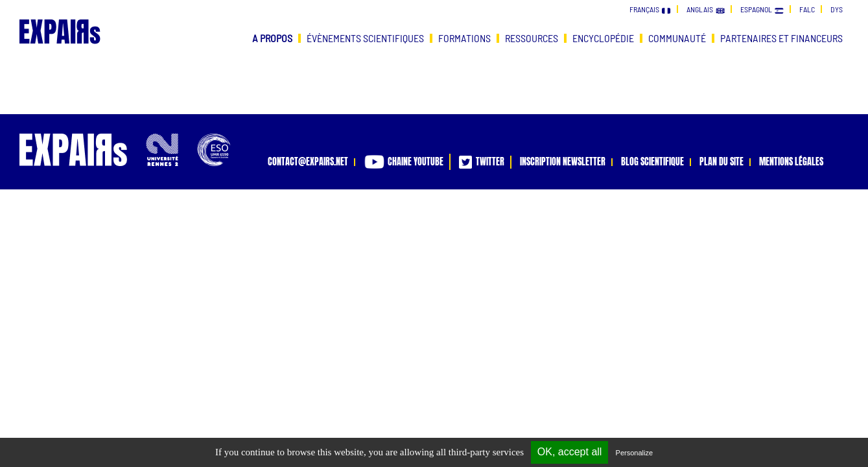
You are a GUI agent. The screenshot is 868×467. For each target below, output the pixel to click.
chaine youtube (404, 162)
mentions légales (791, 162)
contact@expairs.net (308, 162)
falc (807, 9)
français (650, 9)
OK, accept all (570, 452)
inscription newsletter (563, 162)
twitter (482, 162)
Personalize (634, 453)
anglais (706, 9)
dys (837, 9)
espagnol (762, 9)
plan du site (721, 162)
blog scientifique (652, 162)
